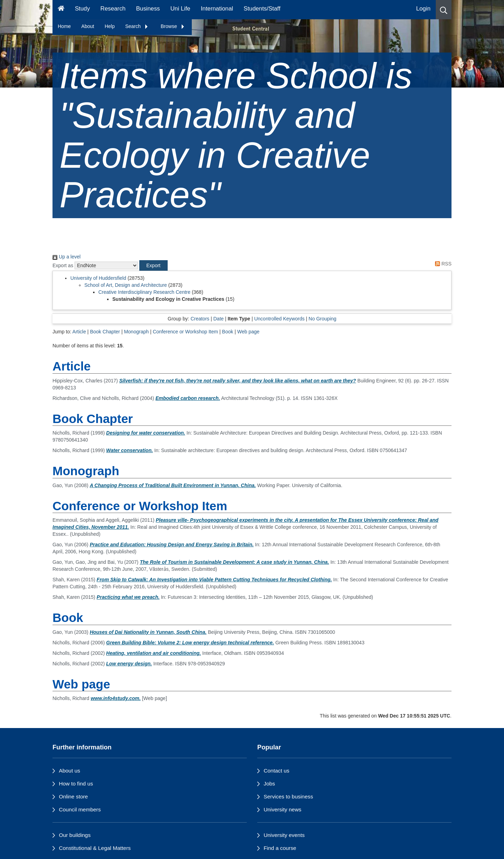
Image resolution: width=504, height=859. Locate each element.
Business (148, 9)
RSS (442, 264)
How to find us (76, 784)
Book (227, 332)
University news (282, 809)
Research (113, 9)
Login (423, 9)
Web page (248, 332)
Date (218, 319)
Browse (173, 26)
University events (284, 835)
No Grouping (323, 319)
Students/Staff (262, 9)
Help (110, 26)
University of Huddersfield (98, 278)
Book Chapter (105, 332)
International (217, 9)
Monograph (136, 332)
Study (82, 9)
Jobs (269, 784)
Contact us (276, 771)
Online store (73, 796)
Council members (80, 809)
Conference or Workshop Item (185, 332)
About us (69, 771)
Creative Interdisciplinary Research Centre (144, 292)
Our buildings (75, 835)
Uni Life (180, 9)
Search (137, 26)
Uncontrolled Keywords (279, 319)
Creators (200, 319)
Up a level (66, 257)
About (88, 26)
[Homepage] (61, 10)
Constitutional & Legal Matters (95, 848)
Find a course (280, 848)
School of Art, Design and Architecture (126, 285)
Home (64, 26)
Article (79, 332)
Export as (63, 265)
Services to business (288, 796)
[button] (444, 10)
